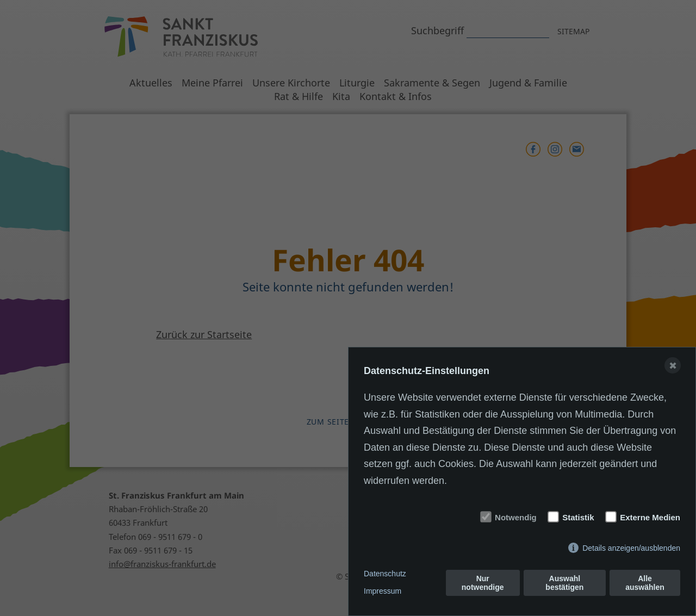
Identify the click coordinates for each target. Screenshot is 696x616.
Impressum (383, 591)
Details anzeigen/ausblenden (631, 548)
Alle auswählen (645, 583)
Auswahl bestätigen (564, 583)
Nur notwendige (483, 583)
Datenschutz (385, 574)
